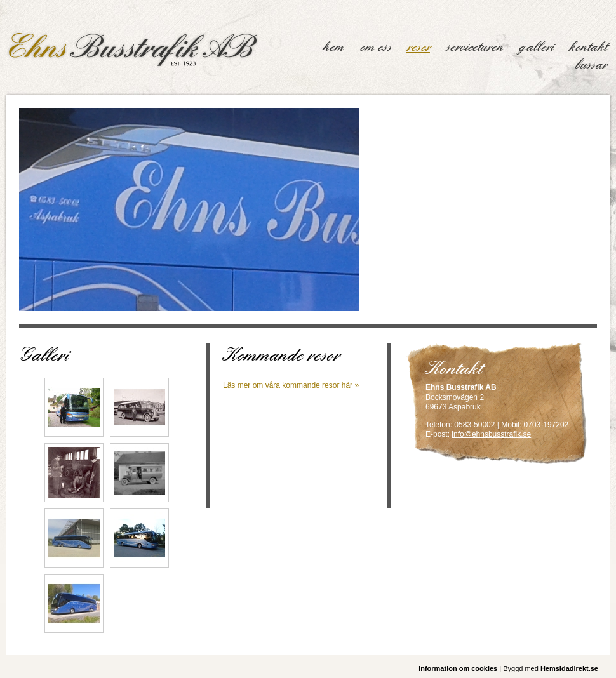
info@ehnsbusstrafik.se (491, 434)
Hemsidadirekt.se (569, 668)
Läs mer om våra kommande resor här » (291, 385)
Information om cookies (458, 668)
